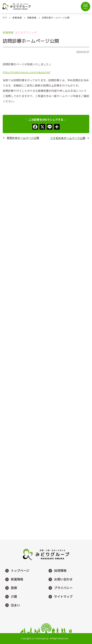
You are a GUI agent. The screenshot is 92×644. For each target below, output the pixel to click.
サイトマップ (59, 597)
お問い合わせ (59, 580)
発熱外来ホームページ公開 (23, 138)
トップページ (16, 571)
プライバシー (59, 588)
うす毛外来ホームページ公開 (68, 138)
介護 (10, 597)
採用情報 (56, 571)
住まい (11, 605)
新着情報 (13, 580)
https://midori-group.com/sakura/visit (26, 72)
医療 (10, 588)
